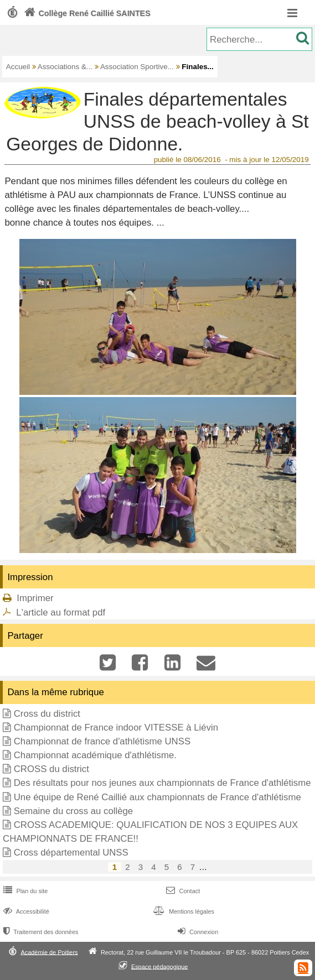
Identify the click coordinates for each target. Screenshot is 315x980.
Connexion (197, 932)
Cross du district (47, 714)
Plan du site (24, 891)
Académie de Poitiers (49, 952)
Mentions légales (183, 911)
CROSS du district (51, 769)
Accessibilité (25, 911)
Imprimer (35, 598)
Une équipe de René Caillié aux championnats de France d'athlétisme (157, 797)
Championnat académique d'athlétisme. (95, 755)
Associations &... (65, 67)
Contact (182, 891)
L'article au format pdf (61, 612)
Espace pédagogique (160, 966)
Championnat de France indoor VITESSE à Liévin (116, 728)
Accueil (18, 67)
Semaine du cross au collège (74, 811)
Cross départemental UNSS (71, 853)
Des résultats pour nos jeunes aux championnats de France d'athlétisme (162, 783)
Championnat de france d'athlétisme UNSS (102, 741)
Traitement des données (40, 932)
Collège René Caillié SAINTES (86, 13)
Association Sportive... (137, 67)
